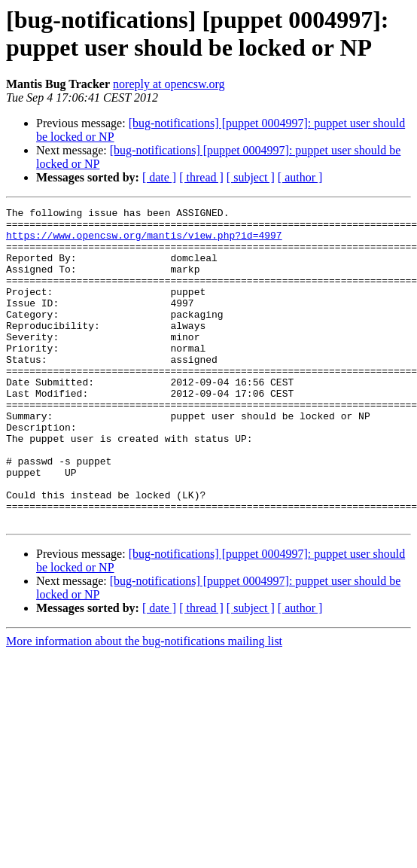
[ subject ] (251, 177)
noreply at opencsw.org (169, 84)
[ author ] (300, 177)
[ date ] (159, 177)
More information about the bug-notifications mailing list (144, 704)
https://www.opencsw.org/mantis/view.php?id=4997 (144, 242)
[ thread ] (201, 177)
